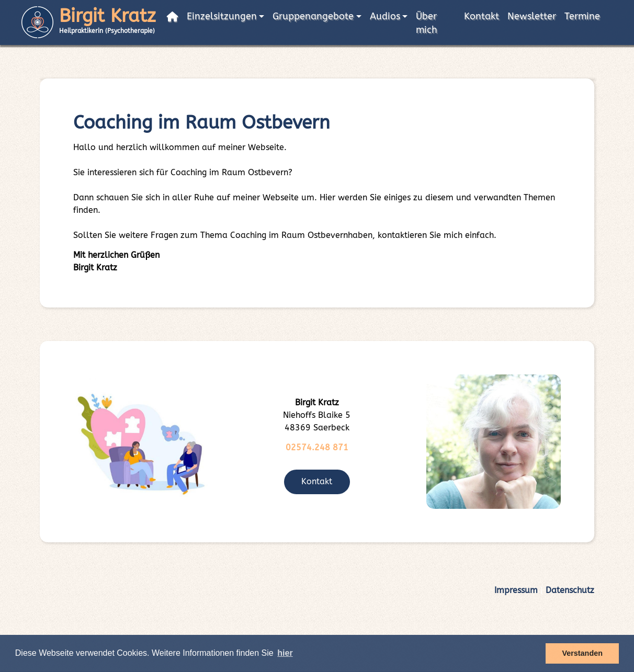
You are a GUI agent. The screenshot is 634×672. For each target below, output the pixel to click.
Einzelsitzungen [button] (222, 16)
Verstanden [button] (582, 653)
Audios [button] (385, 16)
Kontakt (482, 16)
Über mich (427, 23)
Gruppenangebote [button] (313, 16)
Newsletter (532, 16)
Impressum (516, 590)
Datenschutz (570, 590)
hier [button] (285, 653)
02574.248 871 (317, 447)
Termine (582, 16)
